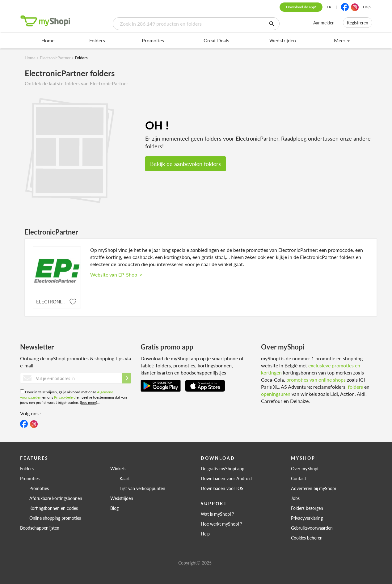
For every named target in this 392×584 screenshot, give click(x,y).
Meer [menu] (342, 40)
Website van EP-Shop (116, 275)
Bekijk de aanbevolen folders (185, 164)
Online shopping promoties (55, 518)
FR (329, 7)
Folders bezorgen (307, 508)
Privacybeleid (65, 397)
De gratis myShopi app (223, 468)
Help (367, 7)
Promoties (153, 40)
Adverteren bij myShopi (313, 488)
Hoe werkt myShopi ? (221, 524)
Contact (299, 478)
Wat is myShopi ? (217, 514)
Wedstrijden (283, 40)
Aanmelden (324, 23)
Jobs (295, 498)
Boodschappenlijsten (40, 528)
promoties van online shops (316, 380)
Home (48, 40)
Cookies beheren (307, 538)
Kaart (125, 478)
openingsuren (276, 394)
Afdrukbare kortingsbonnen (56, 498)
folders (355, 387)
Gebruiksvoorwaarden (312, 528)
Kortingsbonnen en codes (54, 508)
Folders (97, 40)
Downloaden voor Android (226, 478)
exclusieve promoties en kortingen (311, 369)
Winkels (118, 468)
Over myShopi (305, 468)
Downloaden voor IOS (222, 488)
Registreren (358, 23)
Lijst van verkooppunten (142, 488)
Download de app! (301, 7)
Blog (114, 508)
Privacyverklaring (307, 518)
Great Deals (216, 40)
